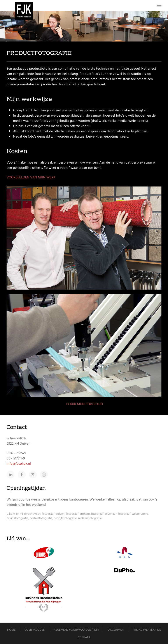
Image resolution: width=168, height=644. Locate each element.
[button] (159, 5)
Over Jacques (35, 630)
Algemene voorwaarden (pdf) (76, 630)
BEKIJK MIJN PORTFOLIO (84, 404)
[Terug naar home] (24, 11)
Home (11, 630)
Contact (84, 637)
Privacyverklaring (147, 630)
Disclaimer (116, 630)
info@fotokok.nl (19, 464)
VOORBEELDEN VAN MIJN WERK (31, 177)
